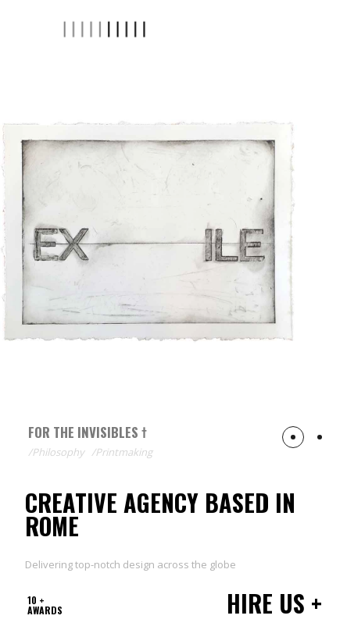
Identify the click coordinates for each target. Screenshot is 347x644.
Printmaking (124, 452)
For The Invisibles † (88, 432)
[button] (293, 437)
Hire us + (274, 603)
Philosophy (58, 452)
